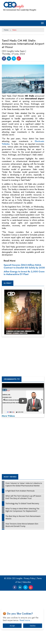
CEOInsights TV (12, 379)
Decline (33, 626)
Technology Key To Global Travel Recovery (22, 503)
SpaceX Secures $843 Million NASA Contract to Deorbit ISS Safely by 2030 (24, 266)
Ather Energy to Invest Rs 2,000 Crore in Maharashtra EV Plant (24, 273)
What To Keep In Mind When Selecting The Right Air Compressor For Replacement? (22, 510)
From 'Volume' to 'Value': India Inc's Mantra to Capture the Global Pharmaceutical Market (24, 484)
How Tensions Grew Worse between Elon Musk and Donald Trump (22, 525)
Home (6, 30)
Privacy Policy (29, 578)
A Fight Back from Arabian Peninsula (20, 491)
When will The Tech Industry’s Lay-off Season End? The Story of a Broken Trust (23, 497)
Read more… (26, 620)
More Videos (8, 416)
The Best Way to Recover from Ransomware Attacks (23, 517)
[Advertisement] (23, 446)
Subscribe (27, 582)
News (14, 30)
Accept (12, 626)
